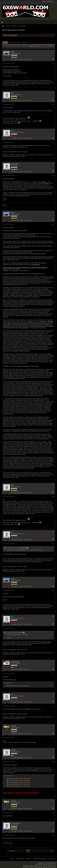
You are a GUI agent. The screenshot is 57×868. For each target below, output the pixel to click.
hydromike (15, 164)
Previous (12, 851)
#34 (53, 176)
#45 (53, 835)
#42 (53, 738)
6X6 (12, 93)
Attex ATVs (23, 26)
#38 (53, 591)
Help (12, 859)
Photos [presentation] (25, 42)
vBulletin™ (45, 864)
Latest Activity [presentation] (15, 42)
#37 (53, 544)
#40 (53, 674)
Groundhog (15, 662)
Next (52, 851)
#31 (53, 64)
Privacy (29, 859)
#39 (53, 628)
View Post (27, 548)
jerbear (13, 750)
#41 (53, 706)
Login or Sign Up (48, 1)
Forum (8, 26)
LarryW (13, 726)
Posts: (26, 59)
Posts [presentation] (5, 42)
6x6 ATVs (15, 26)
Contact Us (20, 859)
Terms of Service (40, 859)
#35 (53, 224)
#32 (53, 105)
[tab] (5, 42)
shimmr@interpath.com (37, 274)
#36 (53, 497)
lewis (13, 52)
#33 (53, 142)
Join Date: (14, 59)
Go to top (51, 859)
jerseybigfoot (16, 823)
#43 (53, 762)
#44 (53, 813)
